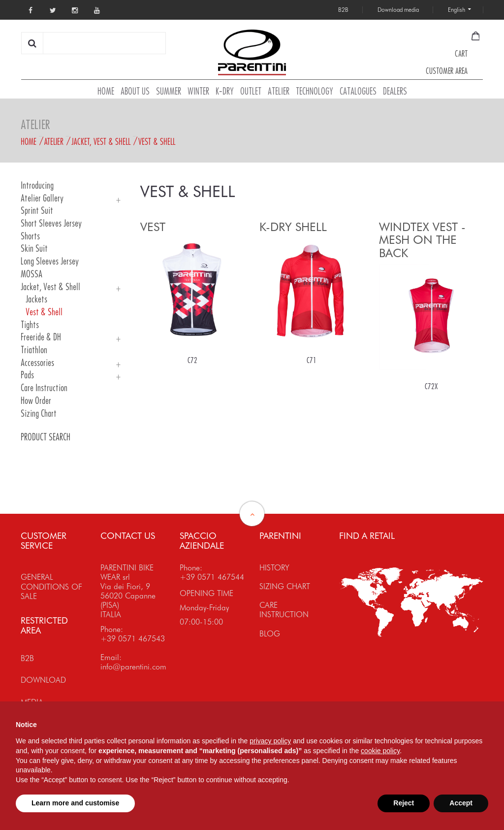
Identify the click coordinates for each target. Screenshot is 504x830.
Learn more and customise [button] (75, 803)
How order (36, 401)
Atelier (54, 141)
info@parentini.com (133, 667)
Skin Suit (34, 249)
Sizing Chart (39, 414)
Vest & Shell (157, 141)
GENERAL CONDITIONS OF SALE (51, 586)
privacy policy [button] (270, 741)
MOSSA (31, 274)
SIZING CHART (285, 586)
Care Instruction (44, 388)
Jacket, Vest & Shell (101, 141)
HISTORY (274, 568)
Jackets (36, 299)
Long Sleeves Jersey (50, 261)
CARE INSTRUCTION (284, 610)
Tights (30, 325)
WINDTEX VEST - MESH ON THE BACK (422, 240)
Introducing (37, 185)
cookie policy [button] (380, 751)
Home (29, 141)
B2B (27, 658)
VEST (153, 227)
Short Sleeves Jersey (51, 223)
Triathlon (34, 350)
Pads (27, 375)
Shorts (30, 236)
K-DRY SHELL (293, 227)
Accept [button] (461, 803)
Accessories (37, 363)
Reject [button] (404, 803)
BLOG (270, 634)
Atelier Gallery (42, 198)
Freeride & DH (41, 337)
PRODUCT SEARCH (46, 437)
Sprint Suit (37, 211)
